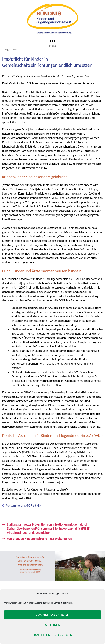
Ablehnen (53, 625)
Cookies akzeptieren (52, 615)
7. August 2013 (10, 50)
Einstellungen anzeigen (52, 635)
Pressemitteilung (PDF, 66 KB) (23, 505)
